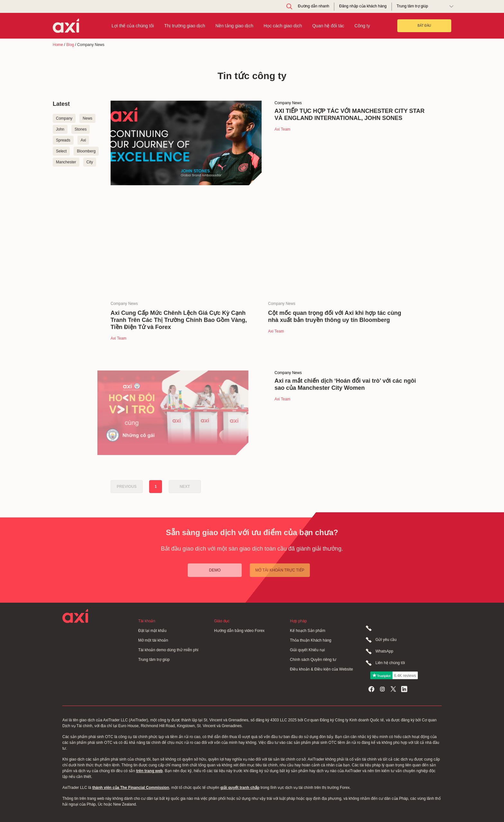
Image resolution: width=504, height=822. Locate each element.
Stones (81, 129)
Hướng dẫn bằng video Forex (239, 631)
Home (58, 45)
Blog (70, 45)
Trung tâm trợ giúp (154, 660)
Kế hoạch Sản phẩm (308, 631)
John (60, 129)
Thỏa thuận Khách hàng (311, 640)
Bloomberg (86, 151)
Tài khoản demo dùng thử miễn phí (168, 650)
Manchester (66, 162)
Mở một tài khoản (153, 640)
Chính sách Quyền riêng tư (313, 660)
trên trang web (149, 771)
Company (64, 118)
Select (61, 151)
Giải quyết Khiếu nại (307, 650)
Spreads (63, 140)
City (90, 162)
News (87, 118)
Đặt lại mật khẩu (152, 631)
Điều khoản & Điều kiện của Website (321, 669)
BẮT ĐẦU (424, 26)
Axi (83, 140)
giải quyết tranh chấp (240, 788)
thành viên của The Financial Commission (131, 788)
